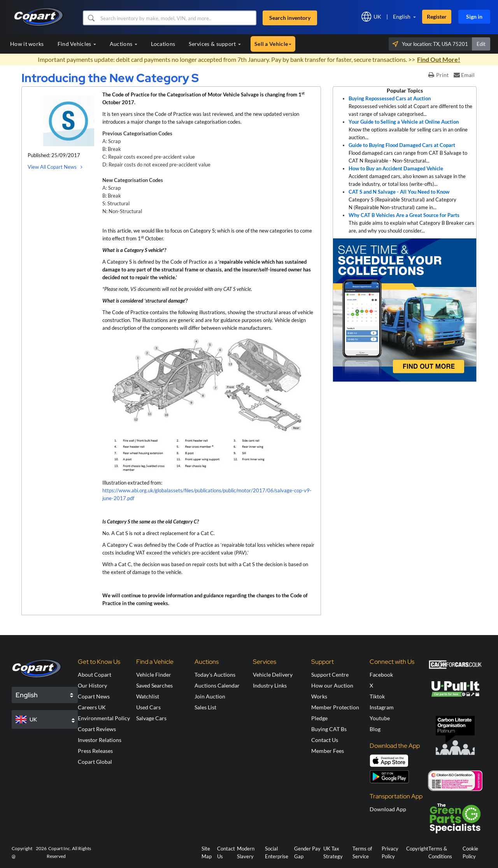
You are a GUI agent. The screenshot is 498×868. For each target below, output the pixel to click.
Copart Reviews (97, 729)
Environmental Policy (104, 718)
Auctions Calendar (217, 685)
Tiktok (377, 696)
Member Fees (328, 751)
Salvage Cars (151, 718)
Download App (388, 809)
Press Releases (95, 751)
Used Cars (148, 707)
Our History (92, 685)
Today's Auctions (215, 675)
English (402, 17)
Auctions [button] (124, 44)
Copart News (94, 696)
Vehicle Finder (154, 675)
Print (438, 75)
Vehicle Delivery (273, 675)
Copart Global (95, 762)
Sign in (474, 17)
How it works (27, 44)
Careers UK (92, 707)
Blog (375, 729)
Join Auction (210, 696)
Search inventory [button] (290, 18)
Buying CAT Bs (329, 729)
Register (437, 17)
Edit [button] (481, 44)
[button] (91, 18)
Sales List (205, 707)
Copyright (417, 849)
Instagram (382, 707)
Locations (163, 44)
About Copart (95, 675)
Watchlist (148, 696)
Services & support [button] (215, 44)
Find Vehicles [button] (77, 44)
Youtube (380, 718)
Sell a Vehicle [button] (273, 44)
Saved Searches (154, 685)
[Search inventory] (177, 18)
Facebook (381, 675)
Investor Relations (100, 740)
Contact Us (325, 740)
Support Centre (330, 675)
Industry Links (270, 685)
